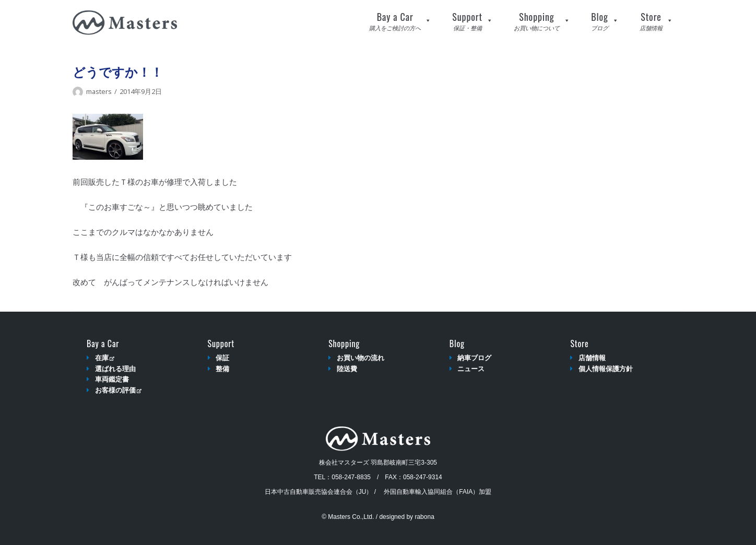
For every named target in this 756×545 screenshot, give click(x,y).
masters (99, 91)
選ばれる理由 (115, 369)
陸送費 (347, 369)
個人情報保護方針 (606, 369)
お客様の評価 (118, 390)
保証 (222, 358)
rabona (424, 517)
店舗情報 (592, 358)
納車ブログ (474, 358)
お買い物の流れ (361, 358)
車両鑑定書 (112, 379)
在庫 (105, 358)
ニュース (471, 369)
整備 (222, 369)
